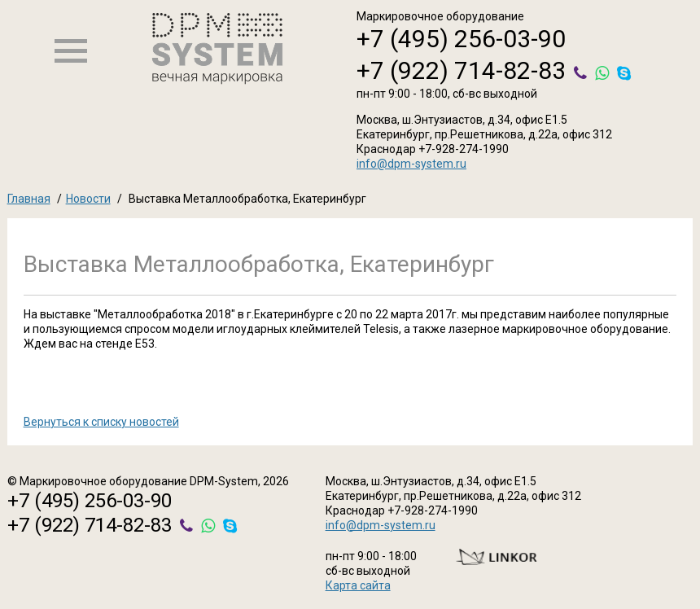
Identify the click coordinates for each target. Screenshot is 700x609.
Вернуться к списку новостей (101, 422)
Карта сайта (358, 585)
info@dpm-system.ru (411, 164)
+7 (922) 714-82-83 (461, 70)
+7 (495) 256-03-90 (461, 39)
